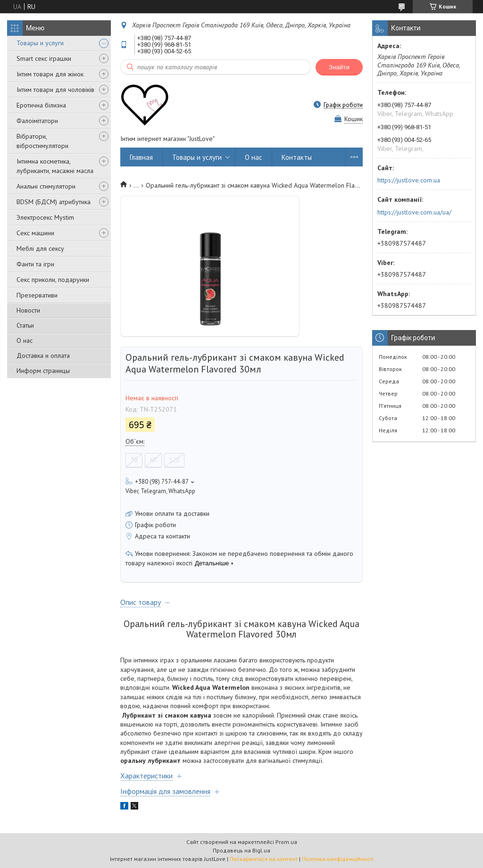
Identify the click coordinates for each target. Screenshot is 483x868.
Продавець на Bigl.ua (241, 850)
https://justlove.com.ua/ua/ (414, 212)
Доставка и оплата (43, 355)
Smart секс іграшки (44, 58)
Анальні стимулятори (46, 186)
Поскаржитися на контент (264, 859)
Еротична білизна (41, 105)
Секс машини (35, 233)
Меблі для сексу (40, 248)
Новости (28, 310)
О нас (25, 340)
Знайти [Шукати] (339, 67)
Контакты (297, 157)
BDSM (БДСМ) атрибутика (54, 202)
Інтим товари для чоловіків (55, 90)
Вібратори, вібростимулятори (42, 141)
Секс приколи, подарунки (53, 280)
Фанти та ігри (35, 264)
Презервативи (37, 295)
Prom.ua (286, 842)
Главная (141, 157)
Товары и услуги (40, 43)
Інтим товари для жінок (50, 74)
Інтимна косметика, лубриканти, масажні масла (55, 166)
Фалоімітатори (37, 121)
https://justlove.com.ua (409, 180)
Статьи (25, 325)
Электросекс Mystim (45, 217)
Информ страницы (43, 371)
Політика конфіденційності (338, 859)
